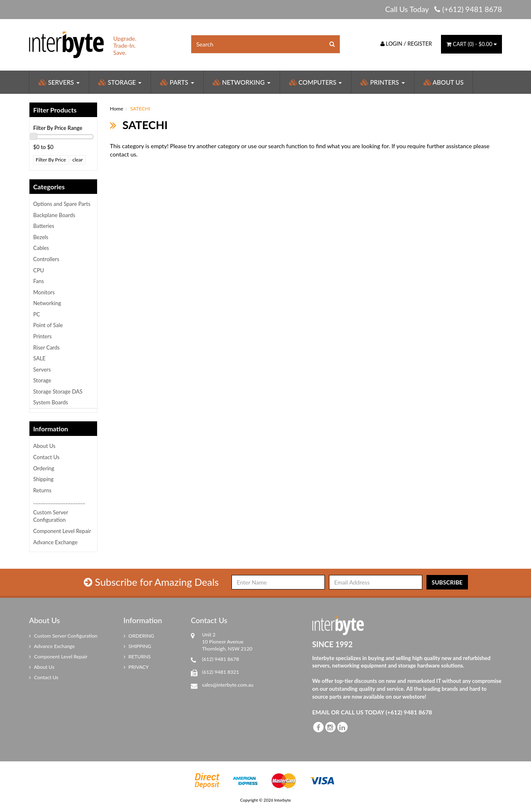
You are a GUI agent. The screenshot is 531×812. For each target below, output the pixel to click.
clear (77, 160)
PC (37, 314)
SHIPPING (138, 646)
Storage (120, 82)
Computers (316, 82)
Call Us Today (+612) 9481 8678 (443, 9)
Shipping (43, 479)
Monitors (44, 292)
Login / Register (406, 44)
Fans (39, 281)
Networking (242, 82)
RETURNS (137, 657)
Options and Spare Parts (62, 204)
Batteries (44, 226)
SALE (39, 358)
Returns (42, 490)
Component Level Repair (62, 531)
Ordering (44, 468)
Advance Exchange (55, 542)
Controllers (46, 259)
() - (471, 44)
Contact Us (46, 457)
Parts (177, 82)
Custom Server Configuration (51, 516)
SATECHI (140, 109)
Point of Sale (48, 325)
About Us (444, 82)
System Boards (51, 402)
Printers (382, 82)
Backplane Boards (54, 215)
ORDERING (139, 636)
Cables (41, 248)
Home (117, 109)
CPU (39, 270)
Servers (59, 82)
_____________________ (59, 501)
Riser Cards (46, 347)
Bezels (41, 237)
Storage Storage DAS (58, 391)
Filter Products (55, 110)
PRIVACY (136, 667)
